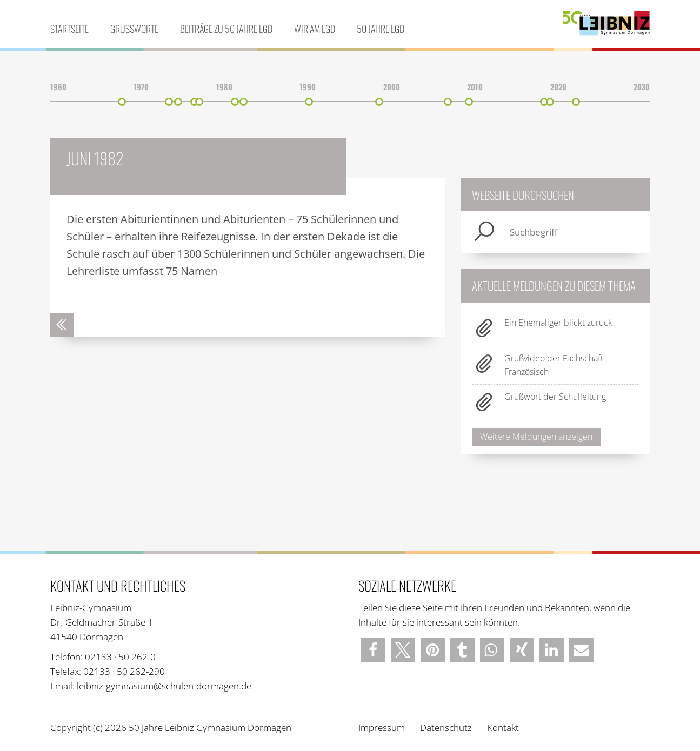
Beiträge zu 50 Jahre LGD (226, 29)
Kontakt (503, 727)
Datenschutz (446, 727)
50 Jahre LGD (381, 29)
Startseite (69, 29)
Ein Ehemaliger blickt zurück (558, 323)
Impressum (382, 727)
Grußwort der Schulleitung (555, 397)
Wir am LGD (315, 29)
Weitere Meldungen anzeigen (536, 437)
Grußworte (134, 29)
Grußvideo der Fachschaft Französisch (554, 365)
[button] (373, 650)
